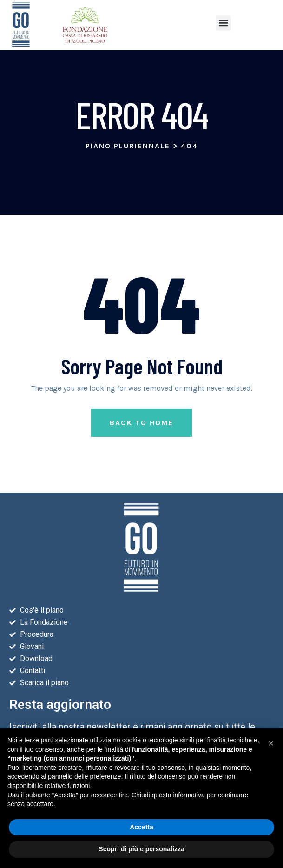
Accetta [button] (141, 827)
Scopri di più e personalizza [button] (141, 849)
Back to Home (141, 440)
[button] (223, 23)
